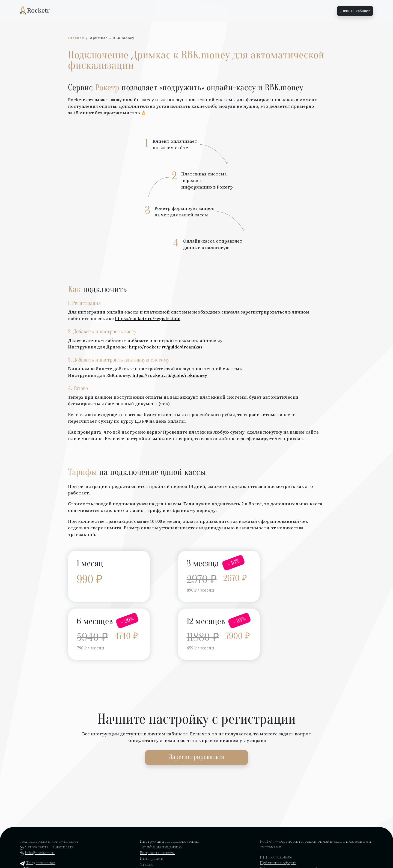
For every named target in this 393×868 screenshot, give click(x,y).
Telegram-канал (38, 863)
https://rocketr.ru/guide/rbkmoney (170, 375)
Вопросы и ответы (157, 853)
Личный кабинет (355, 11)
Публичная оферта (278, 863)
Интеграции (152, 858)
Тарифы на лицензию (161, 847)
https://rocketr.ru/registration (148, 318)
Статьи (146, 864)
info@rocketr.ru (40, 853)
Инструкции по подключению (169, 841)
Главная (76, 38)
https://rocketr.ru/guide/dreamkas (166, 347)
